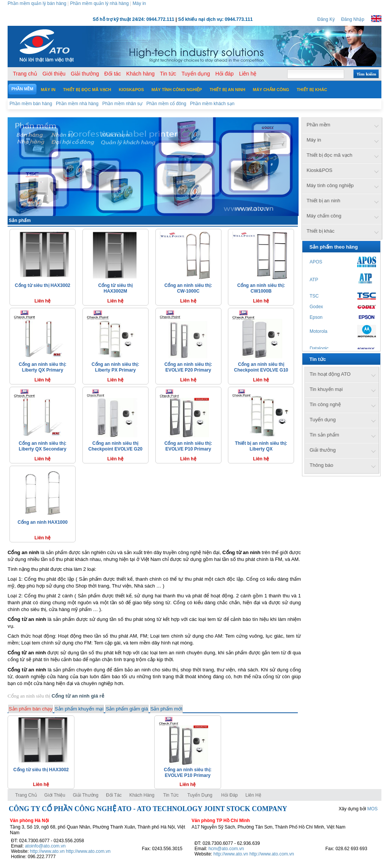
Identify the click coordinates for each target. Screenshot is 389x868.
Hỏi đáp (229, 795)
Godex (316, 307)
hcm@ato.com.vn (226, 849)
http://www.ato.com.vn (88, 851)
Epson (316, 317)
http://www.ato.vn (47, 851)
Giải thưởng (86, 795)
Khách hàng (142, 795)
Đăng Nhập (353, 19)
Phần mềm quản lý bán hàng (37, 3)
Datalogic (319, 348)
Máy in (139, 3)
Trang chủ (26, 795)
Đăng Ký (326, 19)
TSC (314, 296)
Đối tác (114, 795)
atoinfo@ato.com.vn (45, 846)
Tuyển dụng (200, 795)
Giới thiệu (55, 795)
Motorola (319, 331)
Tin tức (171, 795)
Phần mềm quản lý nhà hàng (99, 3)
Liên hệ (253, 795)
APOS (316, 262)
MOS (372, 809)
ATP (314, 280)
